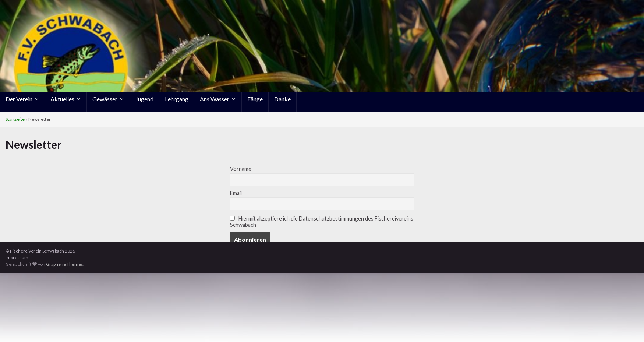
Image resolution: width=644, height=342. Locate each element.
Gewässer (108, 99)
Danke (282, 99)
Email (236, 193)
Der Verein (22, 99)
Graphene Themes (65, 264)
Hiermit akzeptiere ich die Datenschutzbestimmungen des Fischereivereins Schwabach (322, 222)
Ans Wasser (218, 99)
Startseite (15, 119)
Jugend (144, 99)
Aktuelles (66, 99)
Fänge (255, 99)
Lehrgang (177, 99)
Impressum (17, 258)
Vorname (241, 169)
